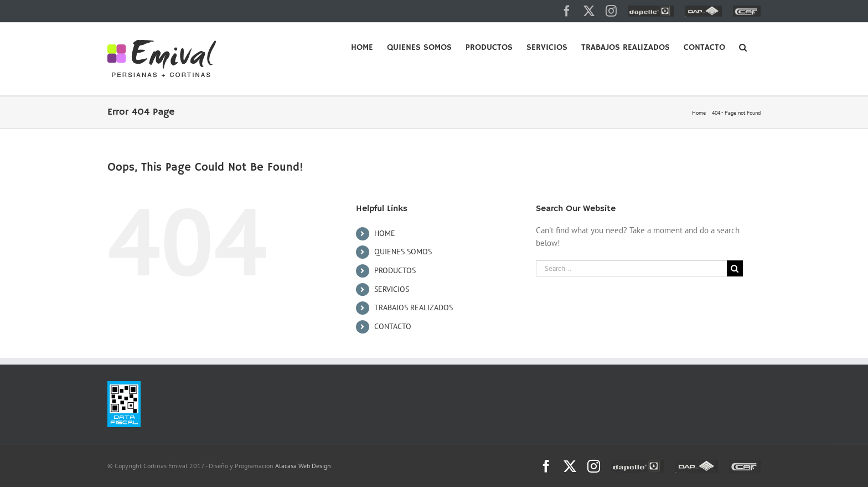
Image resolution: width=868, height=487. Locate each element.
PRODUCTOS (395, 270)
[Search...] (631, 268)
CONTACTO (393, 326)
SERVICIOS (392, 289)
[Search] (735, 268)
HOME (385, 233)
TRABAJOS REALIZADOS (414, 307)
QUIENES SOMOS (403, 252)
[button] (743, 47)
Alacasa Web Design (303, 466)
